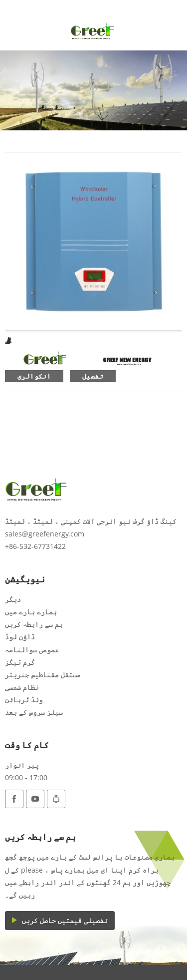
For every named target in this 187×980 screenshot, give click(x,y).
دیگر (13, 599)
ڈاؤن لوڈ (20, 637)
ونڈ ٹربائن (24, 700)
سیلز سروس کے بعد (34, 712)
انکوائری (34, 376)
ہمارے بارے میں (31, 612)
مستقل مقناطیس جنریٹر (43, 675)
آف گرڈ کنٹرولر (6, 340)
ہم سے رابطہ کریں (34, 624)
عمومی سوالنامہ (32, 650)
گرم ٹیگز (20, 662)
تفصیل (93, 376)
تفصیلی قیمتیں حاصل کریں (65, 920)
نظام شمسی (22, 687)
